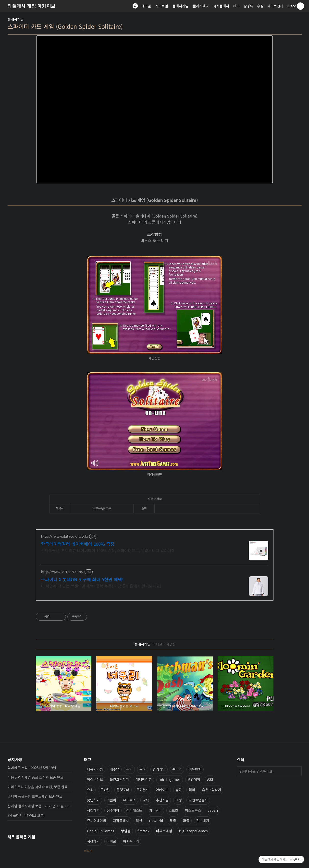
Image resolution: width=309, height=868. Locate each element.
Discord (293, 6)
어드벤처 (195, 769)
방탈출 (126, 831)
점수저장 (113, 810)
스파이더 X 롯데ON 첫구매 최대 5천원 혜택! (82, 579)
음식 (143, 769)
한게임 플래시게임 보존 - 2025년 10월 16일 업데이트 (40, 806)
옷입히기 (93, 800)
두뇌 (129, 769)
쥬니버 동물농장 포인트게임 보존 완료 (35, 796)
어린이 (111, 800)
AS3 (210, 779)
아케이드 (162, 790)
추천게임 (162, 800)
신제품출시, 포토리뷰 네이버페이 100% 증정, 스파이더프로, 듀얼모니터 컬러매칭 (108, 550)
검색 (297, 771)
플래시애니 (201, 6)
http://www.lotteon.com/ (62, 572)
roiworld (156, 821)
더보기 (88, 851)
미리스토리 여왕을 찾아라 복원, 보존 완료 (38, 787)
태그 (236, 6)
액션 (139, 821)
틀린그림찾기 (119, 779)
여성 (179, 800)
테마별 (146, 6)
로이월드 (143, 790)
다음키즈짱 (95, 769)
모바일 (105, 790)
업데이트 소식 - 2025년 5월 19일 (32, 768)
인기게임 (159, 769)
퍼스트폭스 (193, 810)
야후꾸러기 (131, 841)
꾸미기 (177, 769)
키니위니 (155, 810)
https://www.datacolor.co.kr (65, 536)
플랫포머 (123, 790)
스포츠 (173, 810)
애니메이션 (144, 779)
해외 (192, 790)
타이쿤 (111, 841)
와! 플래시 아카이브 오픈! (26, 815)
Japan (213, 810)
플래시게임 (180, 6)
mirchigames (170, 779)
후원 (260, 6)
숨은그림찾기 (211, 790)
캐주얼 (115, 769)
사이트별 (162, 6)
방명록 (248, 6)
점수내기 (203, 821)
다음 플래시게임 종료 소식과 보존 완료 (36, 777)
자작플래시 (221, 6)
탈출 (173, 821)
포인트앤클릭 (198, 800)
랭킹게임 (194, 779)
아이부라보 (95, 779)
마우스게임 (164, 831)
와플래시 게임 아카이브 (32, 6)
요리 (90, 790)
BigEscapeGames (193, 831)
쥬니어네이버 (97, 821)
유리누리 (129, 800)
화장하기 (93, 841)
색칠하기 (93, 810)
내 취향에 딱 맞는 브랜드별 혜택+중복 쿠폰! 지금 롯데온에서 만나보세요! (101, 586)
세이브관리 (275, 6)
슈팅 (179, 790)
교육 (146, 800)
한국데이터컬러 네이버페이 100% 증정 (78, 544)
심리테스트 (134, 810)
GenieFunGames (101, 831)
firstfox (143, 831)
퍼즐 (186, 821)
